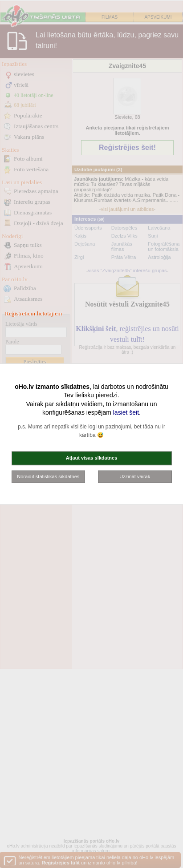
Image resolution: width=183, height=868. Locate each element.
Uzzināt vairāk (135, 476)
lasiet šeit (126, 412)
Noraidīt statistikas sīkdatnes (48, 476)
